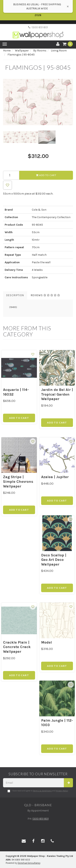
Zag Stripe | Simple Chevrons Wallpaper (18, 481)
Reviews (45, 295)
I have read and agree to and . (38, 791)
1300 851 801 (38, 27)
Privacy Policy (62, 791)
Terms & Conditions (42, 791)
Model (47, 642)
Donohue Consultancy (29, 863)
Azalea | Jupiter (55, 477)
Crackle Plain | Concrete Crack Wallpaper (17, 647)
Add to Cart (46, 175)
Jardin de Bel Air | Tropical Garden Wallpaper (57, 394)
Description (15, 295)
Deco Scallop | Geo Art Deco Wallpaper (54, 560)
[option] (38, 102)
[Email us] (24, 841)
